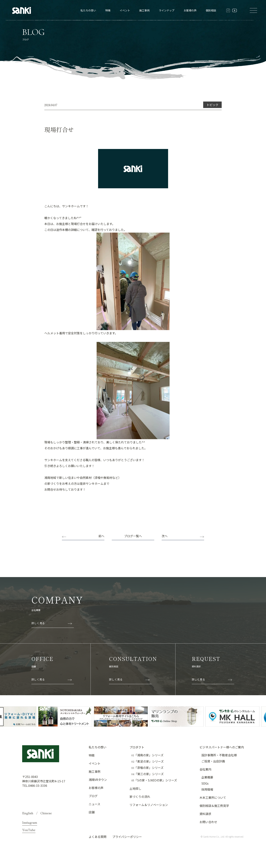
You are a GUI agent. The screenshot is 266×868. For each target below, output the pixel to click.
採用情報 (207, 789)
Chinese (46, 813)
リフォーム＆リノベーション (149, 805)
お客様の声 (190, 10)
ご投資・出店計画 (213, 761)
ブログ (93, 796)
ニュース (94, 804)
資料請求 (205, 814)
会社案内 (205, 769)
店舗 (92, 812)
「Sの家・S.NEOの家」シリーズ (154, 780)
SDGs (205, 783)
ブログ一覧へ (133, 536)
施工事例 (144, 10)
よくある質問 (98, 837)
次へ (165, 536)
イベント (125, 10)
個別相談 (211, 10)
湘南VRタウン (98, 780)
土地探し (135, 788)
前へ (101, 536)
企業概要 (207, 777)
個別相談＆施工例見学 (214, 806)
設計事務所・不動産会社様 (219, 755)
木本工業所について (213, 797)
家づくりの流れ (140, 797)
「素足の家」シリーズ (148, 761)
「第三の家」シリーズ (148, 774)
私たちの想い (88, 10)
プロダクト (137, 747)
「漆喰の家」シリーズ (147, 768)
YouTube (29, 830)
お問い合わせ (208, 822)
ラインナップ (167, 10)
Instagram (30, 822)
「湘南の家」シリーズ (147, 755)
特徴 (108, 10)
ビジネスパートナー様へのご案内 (222, 747)
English (28, 813)
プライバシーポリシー (127, 837)
